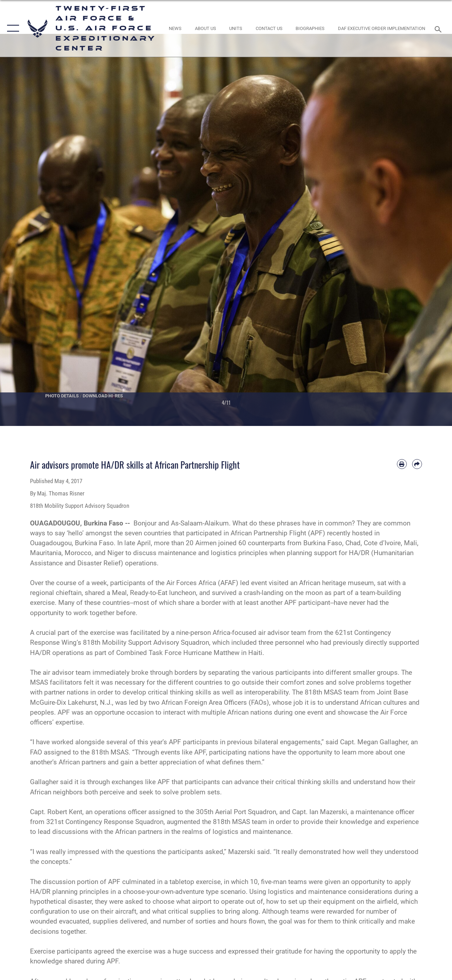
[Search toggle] (439, 28)
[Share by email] (417, 464)
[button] (11, 28)
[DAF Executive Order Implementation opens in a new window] (382, 29)
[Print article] (402, 464)
